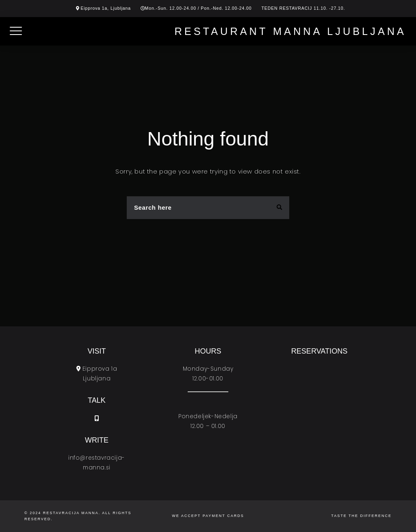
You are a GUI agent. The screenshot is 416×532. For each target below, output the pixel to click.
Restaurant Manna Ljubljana (290, 31)
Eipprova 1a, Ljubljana (106, 8)
